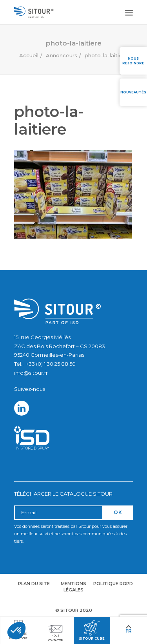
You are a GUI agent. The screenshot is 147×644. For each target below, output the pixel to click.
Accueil (29, 55)
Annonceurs (62, 55)
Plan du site (34, 584)
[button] (16, 631)
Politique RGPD (113, 584)
